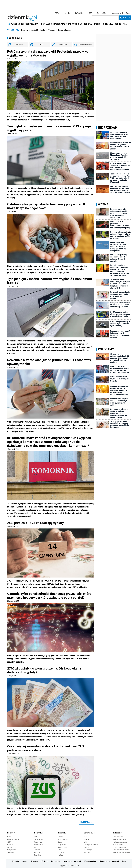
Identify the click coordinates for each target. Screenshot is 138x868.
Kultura (61, 855)
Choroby (87, 847)
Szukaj (125, 18)
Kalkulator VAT (118, 845)
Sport (36, 847)
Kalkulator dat (118, 837)
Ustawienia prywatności (109, 861)
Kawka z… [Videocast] (48, 30)
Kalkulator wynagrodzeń (121, 852)
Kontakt (16, 861)
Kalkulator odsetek (120, 847)
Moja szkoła (62, 845)
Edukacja (61, 842)
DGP (90, 13)
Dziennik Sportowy (65, 30)
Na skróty (11, 833)
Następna (86, 822)
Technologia (38, 839)
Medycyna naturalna (91, 845)
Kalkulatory (118, 833)
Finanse (87, 839)
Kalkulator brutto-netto (121, 850)
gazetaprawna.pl (117, 13)
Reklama (34, 861)
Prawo (86, 837)
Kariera (45, 861)
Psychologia (88, 850)
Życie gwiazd (63, 847)
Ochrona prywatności (72, 861)
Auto (36, 837)
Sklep (128, 13)
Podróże (37, 852)
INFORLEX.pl (80, 13)
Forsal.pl (10, 845)
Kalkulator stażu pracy (121, 842)
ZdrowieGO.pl (102, 13)
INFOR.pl (56, 13)
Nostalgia (24, 30)
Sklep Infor (11, 852)
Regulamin (56, 861)
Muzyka (61, 852)
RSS (124, 861)
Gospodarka (38, 842)
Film (60, 850)
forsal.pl (67, 13)
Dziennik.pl (39, 833)
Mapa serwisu (90, 861)
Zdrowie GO (34, 30)
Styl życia (87, 852)
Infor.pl (10, 837)
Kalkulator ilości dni (120, 839)
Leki (85, 842)
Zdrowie (37, 850)
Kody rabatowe (63, 839)
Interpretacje (12, 850)
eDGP (9, 842)
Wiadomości (38, 845)
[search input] (105, 18)
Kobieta (61, 837)
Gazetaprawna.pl (13, 839)
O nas (25, 861)
